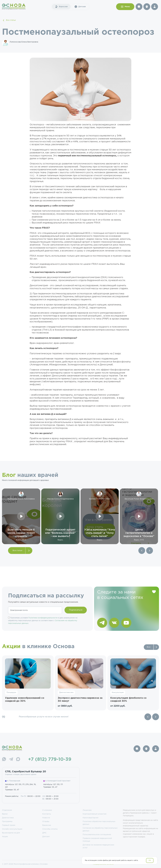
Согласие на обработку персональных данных (100, 829)
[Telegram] (11, 760)
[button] (142, 551)
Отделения (7, 810)
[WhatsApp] (4, 760)
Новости (46, 818)
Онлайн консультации (12, 829)
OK (150, 860)
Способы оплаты (50, 829)
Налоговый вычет (91, 818)
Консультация (118, 693)
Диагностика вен (66, 693)
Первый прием (9, 825)
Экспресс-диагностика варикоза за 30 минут (80, 700)
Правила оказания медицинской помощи (97, 840)
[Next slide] (156, 717)
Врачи (5, 814)
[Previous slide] (148, 717)
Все (149, 647)
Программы (7, 822)
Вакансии (47, 825)
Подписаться (76, 610)
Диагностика (8, 818)
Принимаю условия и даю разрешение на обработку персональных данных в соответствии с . (43, 621)
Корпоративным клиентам (95, 814)
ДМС (44, 833)
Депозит (46, 837)
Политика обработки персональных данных (99, 823)
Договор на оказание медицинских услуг (98, 846)
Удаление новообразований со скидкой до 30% (25, 700)
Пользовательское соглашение (97, 835)
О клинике (47, 810)
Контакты (47, 814)
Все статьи (9, 20)
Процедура (11, 693)
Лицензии (87, 810)
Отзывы (46, 822)
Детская (80, 7)
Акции (5, 837)
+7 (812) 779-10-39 (50, 759)
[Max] (18, 760)
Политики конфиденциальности (43, 618)
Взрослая (61, 7)
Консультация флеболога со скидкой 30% (128, 700)
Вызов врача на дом (11, 833)
